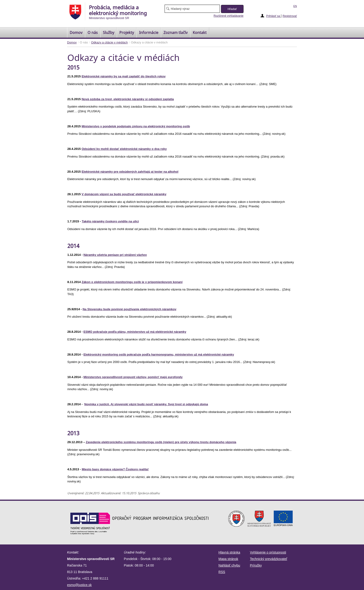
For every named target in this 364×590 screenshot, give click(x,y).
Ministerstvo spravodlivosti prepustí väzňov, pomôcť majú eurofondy (133, 377)
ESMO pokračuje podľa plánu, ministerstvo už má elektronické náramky (135, 332)
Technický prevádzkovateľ (269, 559)
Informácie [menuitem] (149, 33)
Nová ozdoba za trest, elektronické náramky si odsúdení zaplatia (128, 99)
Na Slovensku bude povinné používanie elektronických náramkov (130, 309)
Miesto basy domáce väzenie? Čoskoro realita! (115, 469)
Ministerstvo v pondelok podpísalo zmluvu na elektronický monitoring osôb (136, 126)
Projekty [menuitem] (127, 33)
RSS (222, 572)
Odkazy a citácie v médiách (109, 42)
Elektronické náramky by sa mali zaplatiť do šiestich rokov (123, 76)
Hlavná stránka (229, 552)
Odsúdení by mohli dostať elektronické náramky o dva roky (124, 149)
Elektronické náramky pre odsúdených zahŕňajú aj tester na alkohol (130, 172)
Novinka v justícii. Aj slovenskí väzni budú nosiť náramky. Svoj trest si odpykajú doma (146, 404)
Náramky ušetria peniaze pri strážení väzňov (115, 255)
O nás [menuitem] (93, 33)
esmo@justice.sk (79, 585)
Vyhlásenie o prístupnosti (268, 552)
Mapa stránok (228, 559)
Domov (72, 42)
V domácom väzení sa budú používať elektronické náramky (124, 194)
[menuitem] (76, 33)
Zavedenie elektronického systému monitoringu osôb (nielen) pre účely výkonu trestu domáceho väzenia (161, 442)
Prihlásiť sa (273, 16)
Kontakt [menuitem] (200, 33)
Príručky (256, 565)
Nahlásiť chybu (229, 565)
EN (295, 6)
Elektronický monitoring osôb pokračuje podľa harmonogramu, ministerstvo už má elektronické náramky (159, 354)
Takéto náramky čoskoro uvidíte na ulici (110, 221)
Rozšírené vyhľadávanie (229, 16)
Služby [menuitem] (109, 33)
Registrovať (290, 16)
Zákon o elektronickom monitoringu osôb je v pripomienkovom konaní (132, 282)
